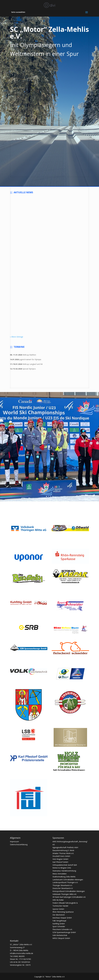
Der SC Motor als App (24, 226)
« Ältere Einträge (17, 337)
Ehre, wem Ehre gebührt (67, 226)
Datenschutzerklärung (19, 844)
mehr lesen (17, 256)
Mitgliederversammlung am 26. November (27, 296)
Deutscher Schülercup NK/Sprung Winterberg (66, 296)
